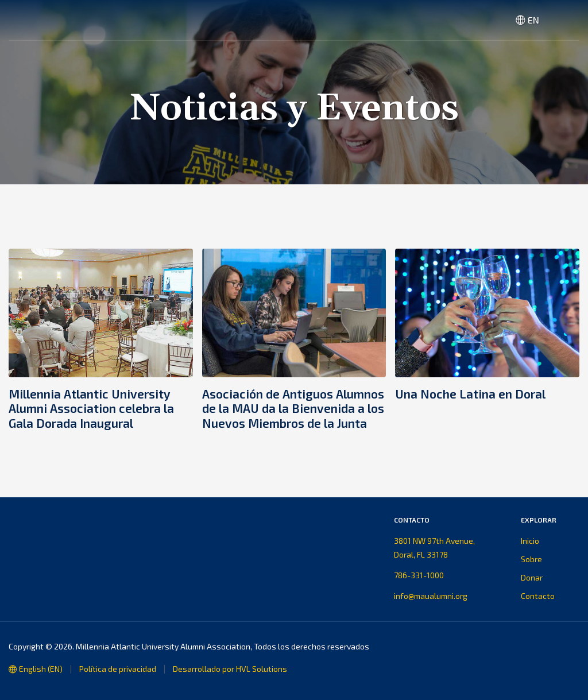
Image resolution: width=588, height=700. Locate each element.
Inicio (530, 541)
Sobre (531, 559)
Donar (532, 577)
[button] (566, 20)
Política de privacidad (118, 669)
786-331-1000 (419, 575)
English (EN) (36, 669)
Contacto (538, 596)
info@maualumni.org (431, 596)
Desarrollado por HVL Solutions (230, 669)
